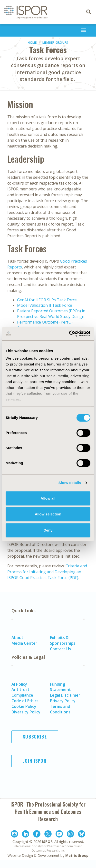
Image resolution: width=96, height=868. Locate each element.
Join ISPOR (35, 761)
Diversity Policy (26, 712)
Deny (48, 530)
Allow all (48, 498)
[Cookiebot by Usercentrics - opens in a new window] (69, 334)
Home (32, 43)
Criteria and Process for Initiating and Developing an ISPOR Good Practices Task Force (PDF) (47, 572)
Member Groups (55, 43)
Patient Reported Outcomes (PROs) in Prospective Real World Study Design (51, 314)
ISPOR (47, 842)
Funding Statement (60, 687)
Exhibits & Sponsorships (63, 640)
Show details (70, 483)
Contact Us (60, 649)
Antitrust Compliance (22, 692)
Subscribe (35, 737)
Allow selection (48, 514)
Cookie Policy (24, 706)
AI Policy (19, 684)
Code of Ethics (25, 701)
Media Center (24, 643)
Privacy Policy (63, 701)
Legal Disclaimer (65, 695)
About (17, 638)
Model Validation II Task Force (45, 305)
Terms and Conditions (60, 709)
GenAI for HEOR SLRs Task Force (47, 300)
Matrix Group (77, 855)
